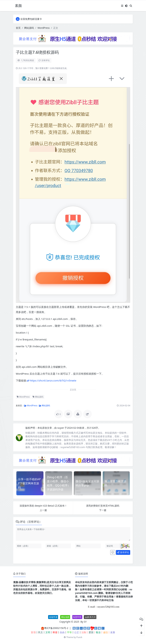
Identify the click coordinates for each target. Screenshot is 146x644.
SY (85, 622)
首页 (18, 28)
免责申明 (77, 617)
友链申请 (53, 617)
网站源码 (29, 28)
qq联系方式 (90, 617)
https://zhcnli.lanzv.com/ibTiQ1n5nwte (53, 380)
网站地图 (65, 617)
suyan (61, 428)
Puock (79, 637)
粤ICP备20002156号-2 (56, 628)
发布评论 (123, 552)
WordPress (44, 28)
